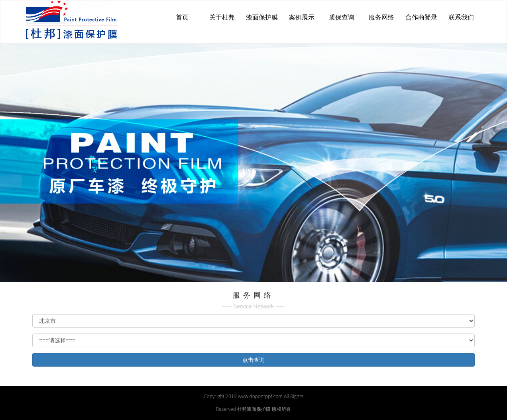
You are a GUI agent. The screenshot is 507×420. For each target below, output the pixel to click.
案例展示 (302, 17)
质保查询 (342, 17)
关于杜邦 (222, 17)
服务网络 (381, 17)
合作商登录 (421, 17)
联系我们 (461, 17)
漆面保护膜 (262, 17)
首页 (182, 17)
